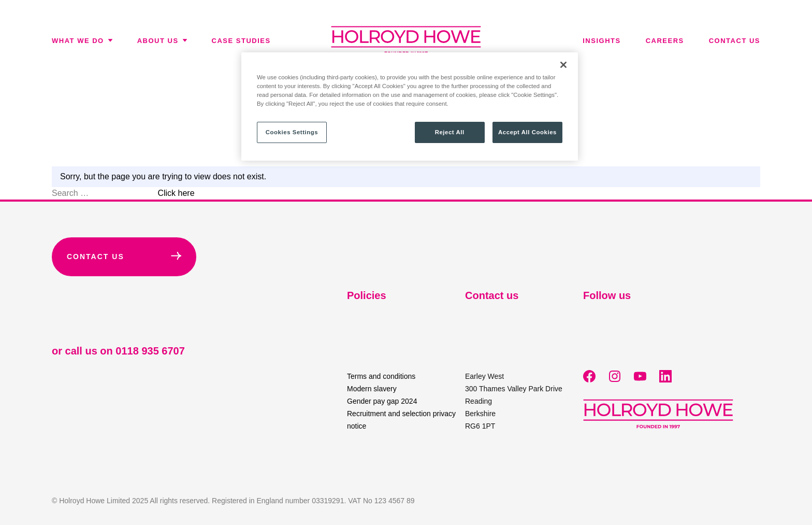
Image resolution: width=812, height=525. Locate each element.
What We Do (82, 41)
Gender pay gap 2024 (382, 401)
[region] (410, 107)
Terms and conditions (381, 376)
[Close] (563, 65)
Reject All (450, 132)
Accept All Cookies (527, 132)
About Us (162, 41)
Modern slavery (372, 389)
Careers (665, 41)
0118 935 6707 (150, 351)
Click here (176, 193)
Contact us (735, 41)
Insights (601, 41)
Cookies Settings (292, 132)
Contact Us (124, 256)
